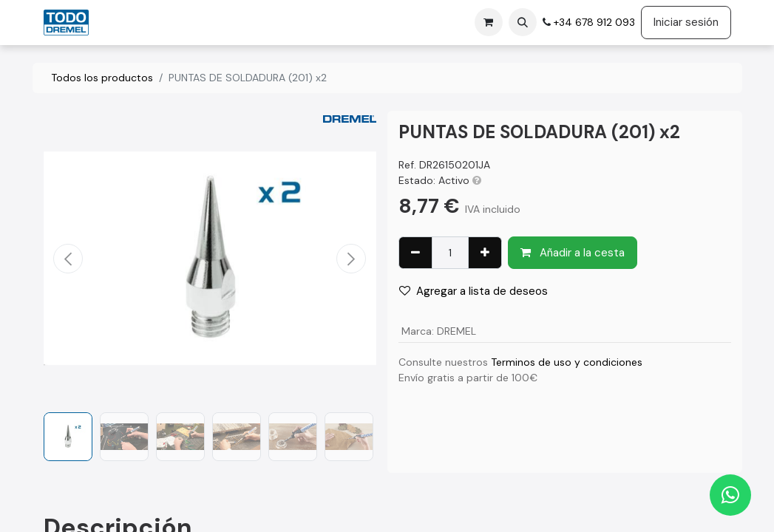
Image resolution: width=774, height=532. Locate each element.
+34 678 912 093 (593, 22)
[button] (523, 22)
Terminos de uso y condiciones (567, 362)
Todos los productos (102, 78)
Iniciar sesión (686, 22)
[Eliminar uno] (415, 253)
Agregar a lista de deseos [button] (473, 291)
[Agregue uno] (485, 253)
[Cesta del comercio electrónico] (489, 22)
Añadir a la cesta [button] (573, 253)
